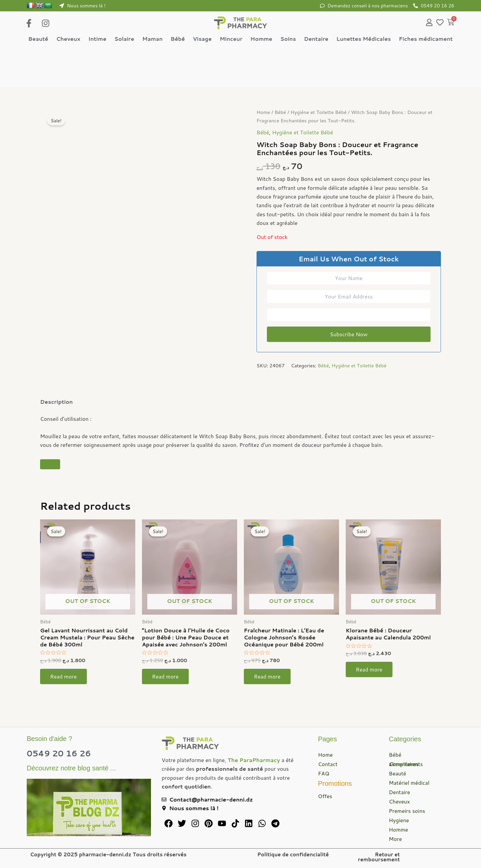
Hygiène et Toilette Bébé (319, 112)
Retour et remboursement (379, 857)
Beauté (38, 39)
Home (263, 112)
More (395, 839)
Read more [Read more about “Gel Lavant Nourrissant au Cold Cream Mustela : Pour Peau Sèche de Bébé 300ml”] (63, 677)
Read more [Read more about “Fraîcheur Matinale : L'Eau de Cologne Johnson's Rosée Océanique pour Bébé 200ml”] (267, 677)
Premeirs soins (407, 811)
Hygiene (399, 820)
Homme (261, 39)
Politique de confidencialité (293, 854)
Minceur (231, 39)
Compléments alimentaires (406, 764)
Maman (152, 39)
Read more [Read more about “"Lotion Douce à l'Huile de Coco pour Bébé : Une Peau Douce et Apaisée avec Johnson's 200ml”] (165, 677)
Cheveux (68, 39)
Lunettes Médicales (364, 39)
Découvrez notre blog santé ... (71, 768)
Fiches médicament (426, 39)
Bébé (178, 39)
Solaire (124, 39)
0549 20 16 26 (59, 753)
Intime (97, 39)
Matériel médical (409, 783)
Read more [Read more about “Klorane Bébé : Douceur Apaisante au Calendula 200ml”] (369, 670)
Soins (288, 39)
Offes (325, 796)
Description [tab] (56, 402)
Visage (202, 39)
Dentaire (316, 39)
